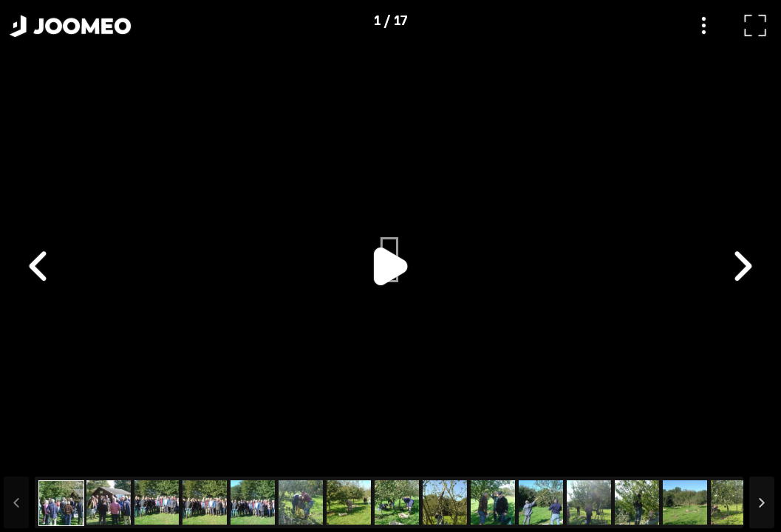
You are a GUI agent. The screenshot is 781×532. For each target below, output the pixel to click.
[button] (39, 456)
